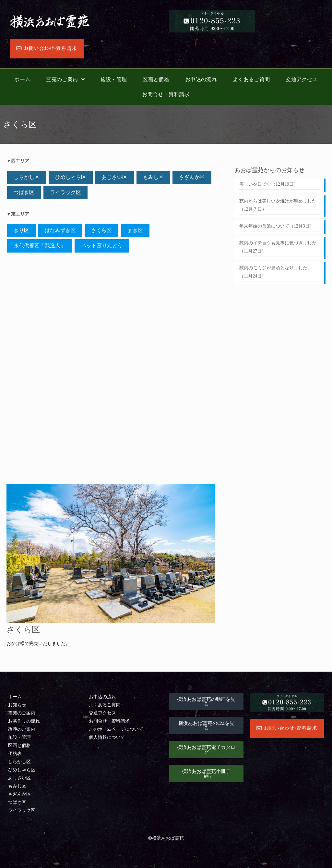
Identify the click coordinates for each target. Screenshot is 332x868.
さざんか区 (192, 177)
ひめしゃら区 (71, 177)
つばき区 (24, 192)
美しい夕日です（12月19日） (269, 184)
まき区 (135, 230)
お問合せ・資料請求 (166, 94)
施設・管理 (114, 79)
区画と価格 (156, 79)
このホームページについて (116, 729)
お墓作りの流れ (24, 721)
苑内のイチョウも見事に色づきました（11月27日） (278, 247)
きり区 (21, 230)
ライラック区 (65, 192)
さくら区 (101, 230)
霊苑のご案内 (65, 79)
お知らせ (17, 705)
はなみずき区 (60, 230)
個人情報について (107, 737)
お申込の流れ (201, 79)
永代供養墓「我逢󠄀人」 (40, 246)
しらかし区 (27, 177)
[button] (206, 701)
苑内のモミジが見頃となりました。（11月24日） (276, 272)
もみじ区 (153, 177)
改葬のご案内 (22, 729)
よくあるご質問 (251, 79)
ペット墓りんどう (102, 246)
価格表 (15, 754)
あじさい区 (114, 177)
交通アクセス (302, 79)
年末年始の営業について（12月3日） (277, 226)
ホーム (22, 79)
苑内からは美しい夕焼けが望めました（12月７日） (278, 205)
